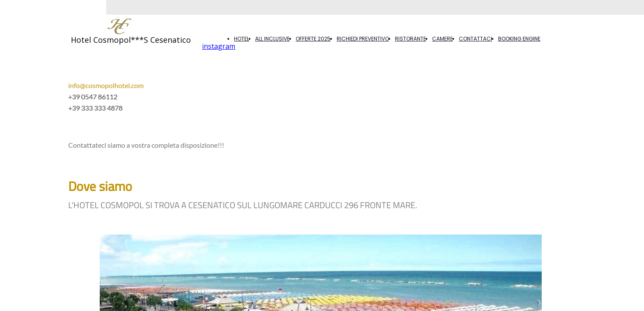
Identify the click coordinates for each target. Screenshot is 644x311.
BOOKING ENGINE (519, 39)
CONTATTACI (475, 39)
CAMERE (442, 39)
